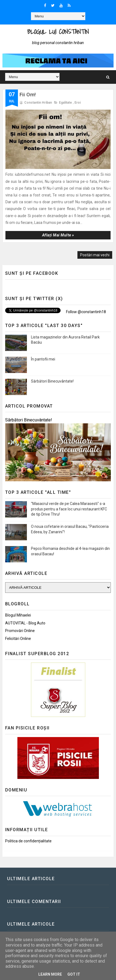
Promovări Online (20, 631)
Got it (74, 974)
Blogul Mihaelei (18, 615)
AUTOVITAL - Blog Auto (25, 623)
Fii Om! (28, 95)
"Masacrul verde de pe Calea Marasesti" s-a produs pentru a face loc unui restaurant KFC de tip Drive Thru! (69, 509)
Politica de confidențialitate (28, 841)
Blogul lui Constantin (58, 32)
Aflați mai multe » (58, 235)
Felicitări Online (18, 639)
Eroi (78, 103)
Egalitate (65, 103)
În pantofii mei (43, 359)
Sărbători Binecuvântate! (52, 381)
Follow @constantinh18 (86, 312)
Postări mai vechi (95, 255)
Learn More (50, 974)
